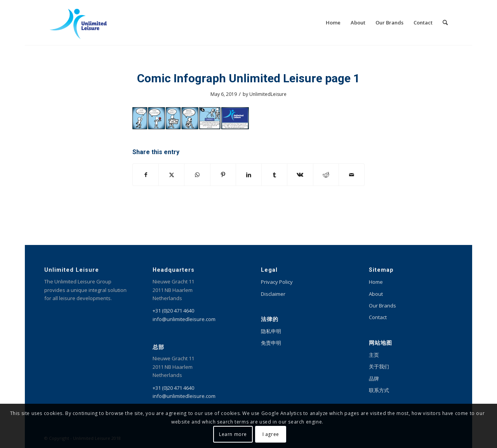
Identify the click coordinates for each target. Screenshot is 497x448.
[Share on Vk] (300, 175)
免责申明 (271, 343)
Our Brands (382, 306)
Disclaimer (273, 294)
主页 (374, 355)
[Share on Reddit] (326, 175)
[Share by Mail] (352, 175)
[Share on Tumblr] (274, 175)
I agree (271, 434)
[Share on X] (171, 175)
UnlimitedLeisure (268, 94)
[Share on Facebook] (146, 175)
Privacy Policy (277, 282)
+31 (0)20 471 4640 (173, 311)
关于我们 (379, 366)
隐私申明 (271, 331)
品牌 (374, 379)
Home (376, 282)
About (376, 294)
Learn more (233, 434)
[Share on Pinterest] (223, 175)
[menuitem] (333, 23)
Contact (378, 317)
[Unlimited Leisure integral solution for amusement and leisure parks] (78, 23)
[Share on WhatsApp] (197, 175)
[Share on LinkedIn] (249, 175)
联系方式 (379, 390)
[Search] (445, 23)
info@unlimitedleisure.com (184, 319)
